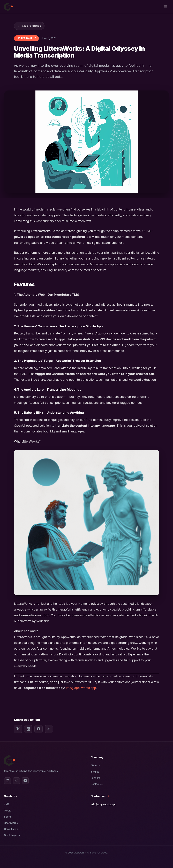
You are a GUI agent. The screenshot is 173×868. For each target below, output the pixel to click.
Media (8, 811)
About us (96, 765)
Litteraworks (11, 823)
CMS (7, 804)
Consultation (11, 829)
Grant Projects (12, 835)
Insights (95, 772)
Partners (95, 778)
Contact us (97, 784)
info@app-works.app (81, 688)
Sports (8, 817)
